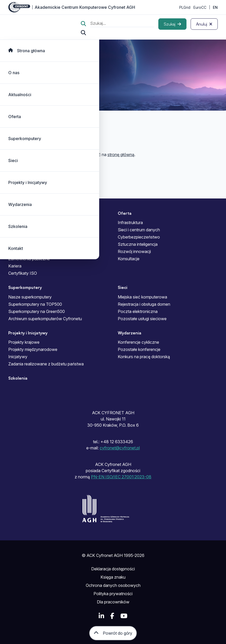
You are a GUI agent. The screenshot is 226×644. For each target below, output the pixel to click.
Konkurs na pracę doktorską (144, 357)
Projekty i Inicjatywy (28, 182)
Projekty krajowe (24, 342)
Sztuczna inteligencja (138, 244)
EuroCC (200, 7)
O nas (14, 73)
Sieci (13, 160)
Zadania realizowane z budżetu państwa (46, 364)
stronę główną (121, 155)
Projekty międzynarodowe (33, 349)
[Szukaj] (172, 24)
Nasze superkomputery (30, 297)
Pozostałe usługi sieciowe (142, 319)
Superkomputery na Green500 (37, 311)
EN (215, 7)
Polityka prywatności (113, 594)
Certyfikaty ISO (23, 273)
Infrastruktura (130, 223)
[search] (122, 24)
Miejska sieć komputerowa (142, 297)
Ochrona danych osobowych (113, 585)
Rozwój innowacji (134, 251)
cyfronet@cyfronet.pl (120, 448)
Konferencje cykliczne (138, 342)
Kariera (15, 266)
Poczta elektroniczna (138, 311)
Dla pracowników (113, 602)
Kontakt (16, 248)
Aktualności (20, 95)
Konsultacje (129, 259)
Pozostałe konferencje (139, 349)
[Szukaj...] (83, 33)
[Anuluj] (204, 24)
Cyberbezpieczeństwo (139, 237)
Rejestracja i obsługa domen (144, 304)
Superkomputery (25, 139)
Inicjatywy (18, 357)
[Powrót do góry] (113, 633)
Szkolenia (18, 226)
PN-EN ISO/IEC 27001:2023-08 (121, 477)
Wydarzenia (20, 204)
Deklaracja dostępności (113, 569)
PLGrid (185, 7)
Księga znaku (113, 577)
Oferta (15, 117)
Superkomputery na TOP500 (35, 304)
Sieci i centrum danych (139, 230)
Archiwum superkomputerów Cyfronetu (45, 319)
